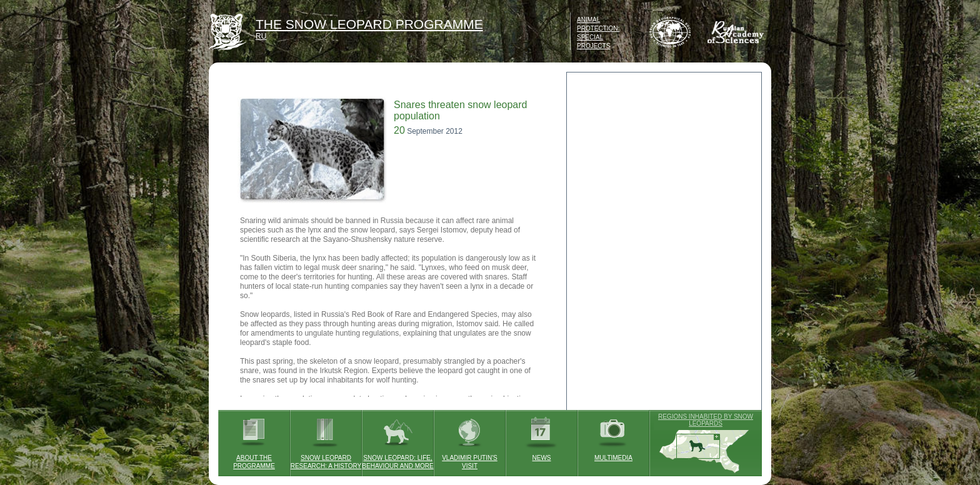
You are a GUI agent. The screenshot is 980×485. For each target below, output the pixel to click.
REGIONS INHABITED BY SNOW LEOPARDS (706, 420)
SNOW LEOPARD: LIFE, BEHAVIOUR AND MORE (397, 440)
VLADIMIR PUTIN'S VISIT (470, 440)
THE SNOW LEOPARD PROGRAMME (369, 24)
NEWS (542, 436)
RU (261, 36)
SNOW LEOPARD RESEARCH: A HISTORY (326, 440)
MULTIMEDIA (613, 436)
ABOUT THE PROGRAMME (254, 440)
